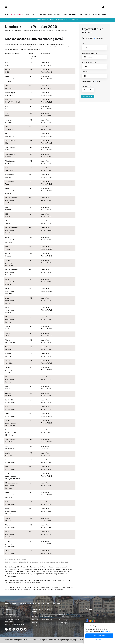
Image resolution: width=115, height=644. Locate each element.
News (27, 14)
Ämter (65, 14)
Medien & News (64, 615)
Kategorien (42, 14)
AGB (61, 641)
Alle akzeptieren (99, 636)
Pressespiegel (63, 621)
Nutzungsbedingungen (71, 641)
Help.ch (25, 641)
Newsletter (36, 624)
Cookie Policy (107, 631)
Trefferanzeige (88, 89)
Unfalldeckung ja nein (91, 81)
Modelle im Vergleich (89, 62)
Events (34, 14)
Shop (80, 14)
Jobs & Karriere (64, 618)
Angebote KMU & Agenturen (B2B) (43, 618)
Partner (104, 14)
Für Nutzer (96, 14)
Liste (50, 14)
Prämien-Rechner (17, 14)
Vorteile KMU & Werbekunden (42, 621)
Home (7, 14)
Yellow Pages (63, 624)
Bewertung (73, 14)
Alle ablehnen (99, 640)
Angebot (87, 14)
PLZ (83, 43)
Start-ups (57, 14)
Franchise (85, 72)
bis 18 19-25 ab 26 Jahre (92, 38)
